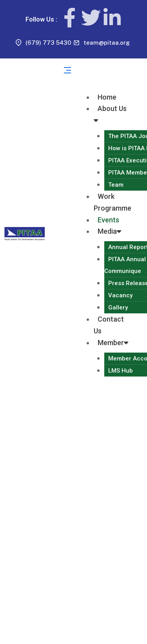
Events (108, 220)
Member (113, 343)
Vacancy (120, 295)
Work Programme (113, 202)
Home (107, 97)
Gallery (118, 307)
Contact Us (109, 325)
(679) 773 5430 (48, 43)
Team (116, 185)
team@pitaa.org (107, 43)
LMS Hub (121, 371)
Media (109, 231)
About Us (110, 114)
